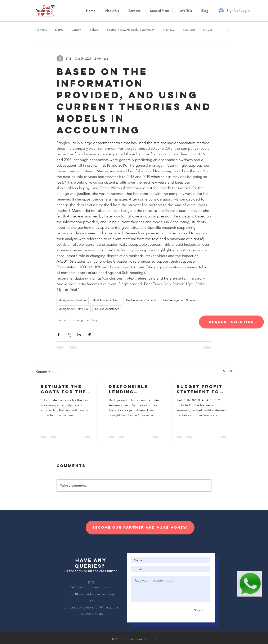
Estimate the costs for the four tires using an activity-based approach (65, 389)
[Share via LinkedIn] (79, 335)
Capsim (77, 30)
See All (228, 371)
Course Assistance (107, 309)
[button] (227, 30)
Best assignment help (84, 320)
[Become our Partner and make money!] (140, 528)
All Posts (41, 30)
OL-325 (208, 30)
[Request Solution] (231, 322)
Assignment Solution (73, 300)
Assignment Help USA (74, 309)
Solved (94, 30)
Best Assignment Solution (180, 300)
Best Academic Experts (141, 300)
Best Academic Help (106, 300)
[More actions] (209, 59)
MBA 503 (169, 30)
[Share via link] (89, 335)
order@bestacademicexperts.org (91, 594)
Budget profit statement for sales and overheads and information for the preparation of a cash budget (201, 389)
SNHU (59, 30)
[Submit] (199, 610)
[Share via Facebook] (59, 335)
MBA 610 (189, 30)
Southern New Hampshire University (131, 30)
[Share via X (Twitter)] (69, 335)
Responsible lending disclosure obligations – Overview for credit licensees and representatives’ (133, 389)
